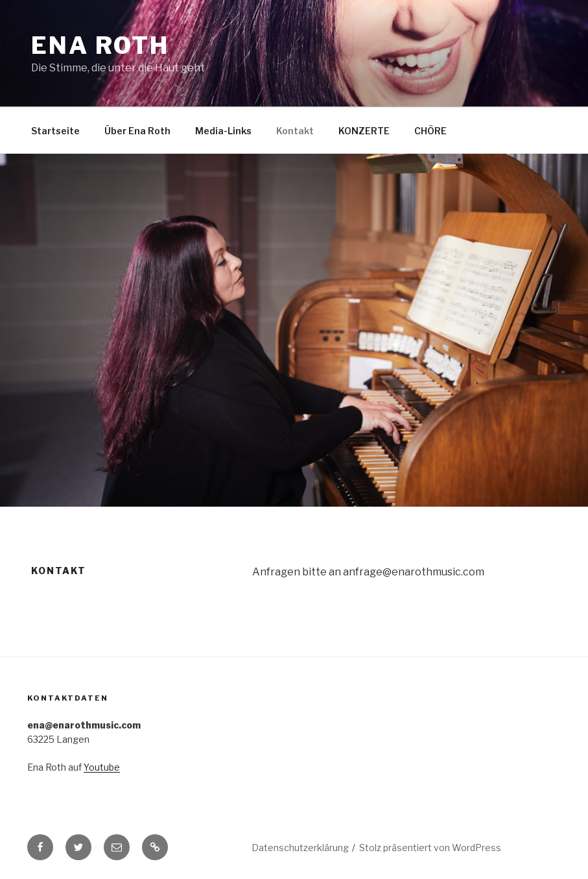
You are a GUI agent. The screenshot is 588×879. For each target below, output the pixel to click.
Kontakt (295, 131)
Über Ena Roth (137, 131)
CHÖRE (430, 131)
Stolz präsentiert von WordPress (430, 848)
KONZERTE (364, 131)
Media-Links (223, 131)
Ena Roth (100, 45)
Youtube (102, 767)
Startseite (55, 131)
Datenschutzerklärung (300, 848)
